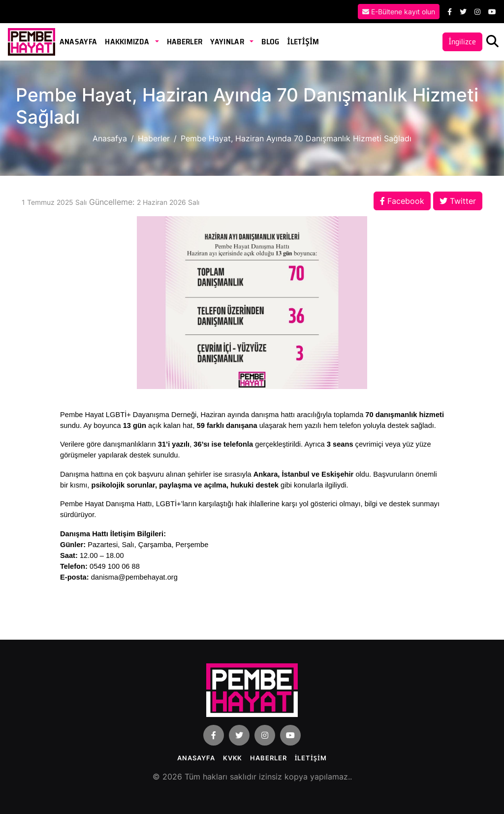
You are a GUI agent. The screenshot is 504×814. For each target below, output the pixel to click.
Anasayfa (79, 42)
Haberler (185, 42)
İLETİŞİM (303, 42)
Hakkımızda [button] (128, 42)
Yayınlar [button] (228, 42)
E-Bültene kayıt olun (399, 12)
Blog (270, 42)
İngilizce (462, 42)
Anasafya (110, 138)
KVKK (233, 758)
